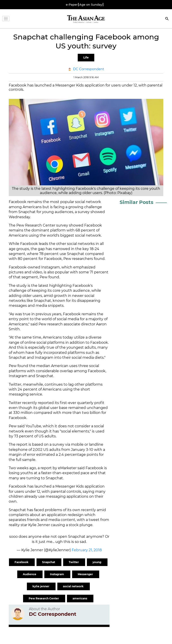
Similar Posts (137, 202)
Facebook (22, 562)
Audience (30, 574)
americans (80, 598)
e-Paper (72, 5)
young (97, 562)
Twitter (74, 562)
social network (74, 586)
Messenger (86, 574)
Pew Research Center (44, 598)
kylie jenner (41, 586)
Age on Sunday (91, 5)
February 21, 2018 (87, 550)
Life (86, 57)
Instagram (57, 574)
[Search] (167, 19)
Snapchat (49, 562)
